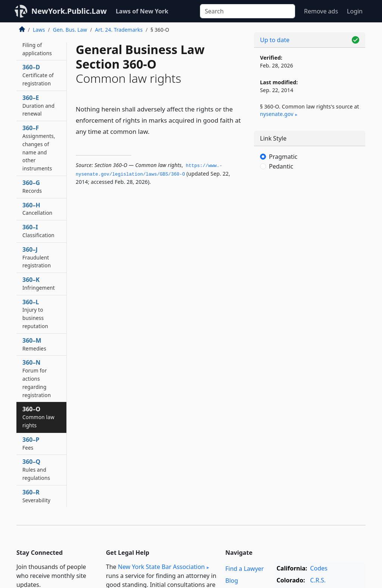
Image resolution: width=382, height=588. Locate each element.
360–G (32, 186)
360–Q (36, 469)
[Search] (248, 11)
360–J (37, 257)
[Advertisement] (310, 235)
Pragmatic (283, 157)
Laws (39, 30)
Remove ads (321, 11)
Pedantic (281, 166)
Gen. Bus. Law (70, 30)
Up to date (275, 40)
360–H (37, 209)
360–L (35, 314)
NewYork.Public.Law (69, 11)
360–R (36, 496)
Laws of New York (142, 11)
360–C (37, 45)
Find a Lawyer (245, 569)
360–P (31, 443)
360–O (38, 417)
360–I (38, 231)
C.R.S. (318, 580)
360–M (34, 344)
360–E (38, 106)
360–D (38, 75)
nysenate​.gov (277, 114)
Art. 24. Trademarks (119, 30)
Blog (232, 581)
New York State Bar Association (161, 567)
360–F (39, 148)
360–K (39, 283)
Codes (319, 568)
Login (355, 11)
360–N (37, 378)
